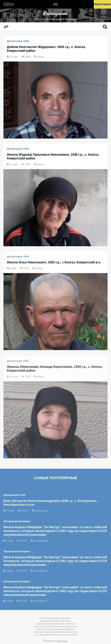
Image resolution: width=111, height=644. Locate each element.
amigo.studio (62, 641)
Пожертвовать (102, 4)
